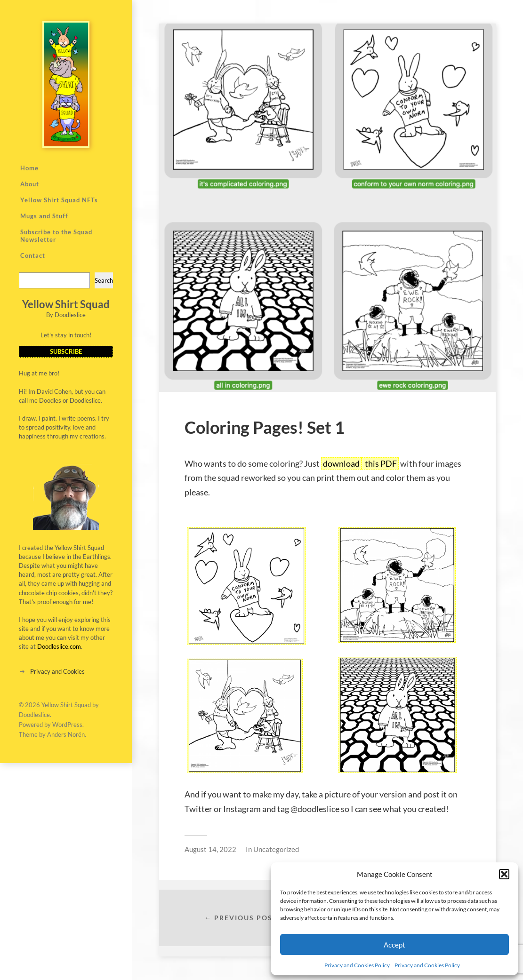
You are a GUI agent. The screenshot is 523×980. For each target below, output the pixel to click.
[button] (504, 874)
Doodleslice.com (59, 646)
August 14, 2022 (210, 849)
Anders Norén (66, 734)
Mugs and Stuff (44, 216)
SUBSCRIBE (66, 351)
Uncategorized (276, 849)
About (30, 184)
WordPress (67, 725)
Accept (394, 945)
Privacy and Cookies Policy (357, 965)
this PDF (380, 463)
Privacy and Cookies (57, 671)
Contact (33, 255)
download (341, 463)
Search (104, 280)
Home (29, 168)
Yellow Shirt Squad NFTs (59, 200)
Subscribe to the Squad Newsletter (56, 236)
